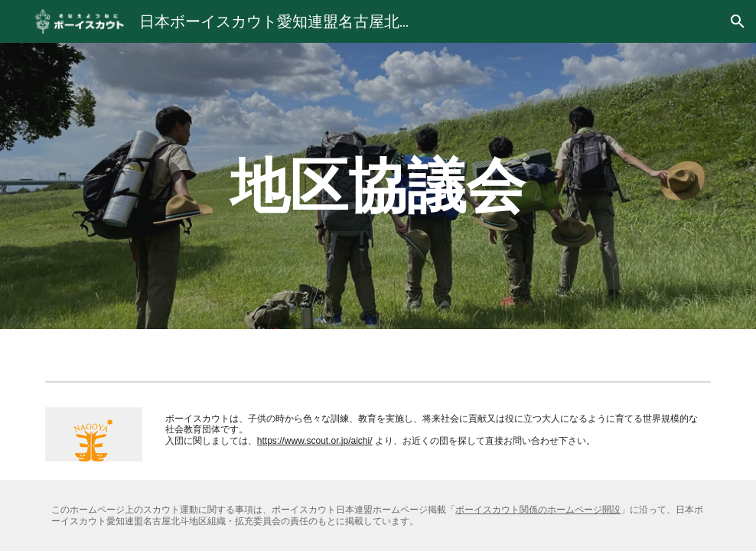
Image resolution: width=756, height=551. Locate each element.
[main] (378, 186)
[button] (738, 21)
